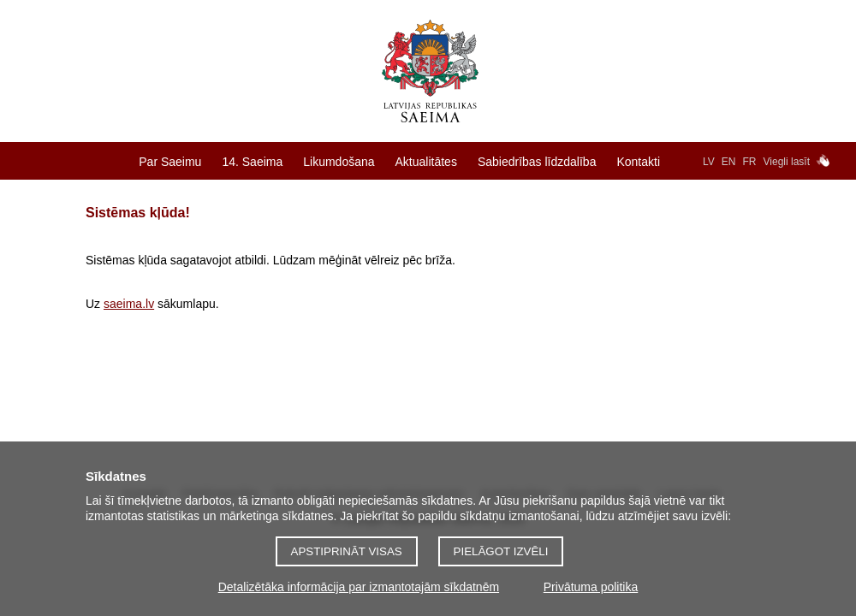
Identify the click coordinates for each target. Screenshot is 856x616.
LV (709, 162)
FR (750, 162)
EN (729, 162)
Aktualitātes (426, 162)
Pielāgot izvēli (501, 551)
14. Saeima (252, 162)
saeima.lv (129, 304)
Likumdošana (339, 162)
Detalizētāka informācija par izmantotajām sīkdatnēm (359, 587)
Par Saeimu (170, 162)
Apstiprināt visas (347, 551)
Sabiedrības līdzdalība (537, 162)
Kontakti (638, 162)
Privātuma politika (591, 587)
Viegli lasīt (787, 162)
